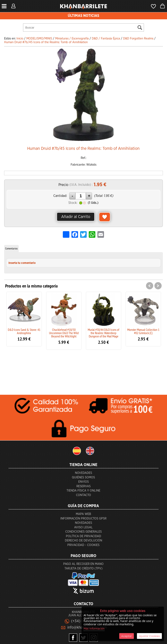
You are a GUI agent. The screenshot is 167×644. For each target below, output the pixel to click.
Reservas (83, 486)
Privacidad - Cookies (83, 545)
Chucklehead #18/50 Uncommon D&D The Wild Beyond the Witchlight (64, 333)
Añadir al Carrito (76, 217)
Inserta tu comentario (22, 263)
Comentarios (11, 248)
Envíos (83, 482)
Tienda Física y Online (83, 491)
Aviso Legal (83, 527)
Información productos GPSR (83, 519)
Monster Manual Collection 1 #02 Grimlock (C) (143, 331)
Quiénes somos (83, 477)
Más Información (94, 629)
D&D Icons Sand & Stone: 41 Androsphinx (24, 331)
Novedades (83, 473)
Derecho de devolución (83, 541)
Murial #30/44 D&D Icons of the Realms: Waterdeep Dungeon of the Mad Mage (103, 333)
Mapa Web (83, 514)
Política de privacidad (83, 536)
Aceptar (127, 636)
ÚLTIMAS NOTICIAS (83, 16)
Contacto (83, 495)
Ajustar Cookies (149, 636)
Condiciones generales (83, 532)
